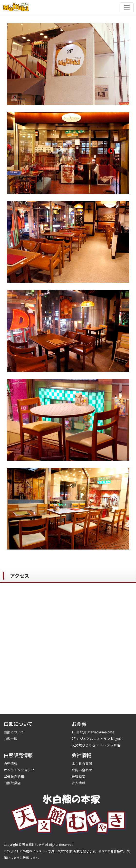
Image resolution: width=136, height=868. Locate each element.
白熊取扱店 (12, 783)
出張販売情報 (14, 776)
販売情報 (10, 763)
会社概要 (78, 776)
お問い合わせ (82, 770)
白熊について (14, 732)
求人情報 (78, 783)
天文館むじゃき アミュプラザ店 (96, 745)
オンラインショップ (19, 770)
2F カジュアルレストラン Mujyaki (97, 739)
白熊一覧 (10, 739)
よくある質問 (82, 763)
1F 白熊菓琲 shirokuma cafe (93, 732)
